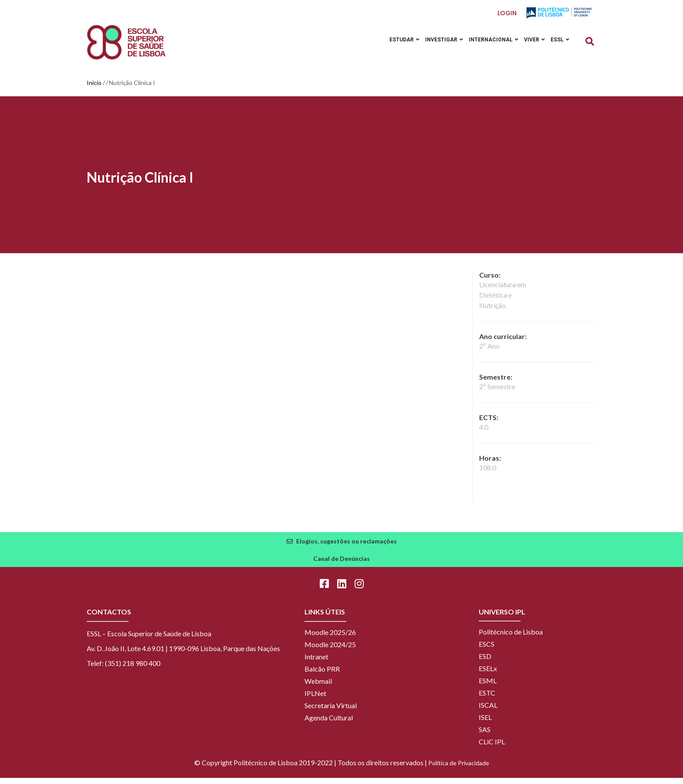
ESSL (559, 45)
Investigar (434, 45)
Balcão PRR (322, 675)
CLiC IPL (492, 748)
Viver (530, 45)
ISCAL (488, 711)
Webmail (318, 687)
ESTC (487, 699)
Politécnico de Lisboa (511, 638)
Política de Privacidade (459, 769)
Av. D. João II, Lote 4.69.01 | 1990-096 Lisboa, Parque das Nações (183, 654)
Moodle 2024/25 (330, 650)
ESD (485, 662)
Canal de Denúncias (341, 565)
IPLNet (315, 699)
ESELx (488, 674)
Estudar (391, 45)
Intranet (316, 663)
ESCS (487, 650)
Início (94, 89)
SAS (485, 735)
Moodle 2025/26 (330, 638)
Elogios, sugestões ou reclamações (347, 547)
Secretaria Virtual (331, 711)
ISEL (485, 723)
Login (507, 13)
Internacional (486, 45)
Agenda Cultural (329, 724)
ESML (488, 687)
